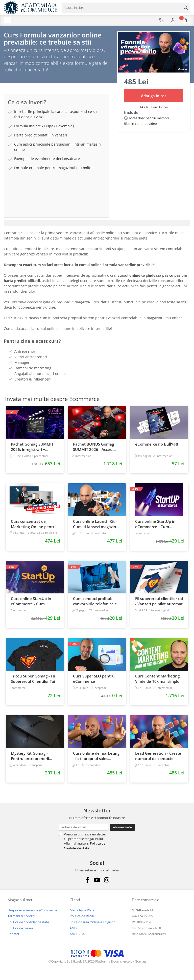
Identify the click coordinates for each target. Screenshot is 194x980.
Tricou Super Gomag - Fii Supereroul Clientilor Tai (33, 681)
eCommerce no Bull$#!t (157, 446)
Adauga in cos (154, 98)
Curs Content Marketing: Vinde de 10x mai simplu (158, 681)
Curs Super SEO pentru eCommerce (94, 681)
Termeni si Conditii (21, 918)
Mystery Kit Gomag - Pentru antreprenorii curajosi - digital (30, 758)
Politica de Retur (82, 918)
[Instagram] (107, 882)
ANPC (74, 930)
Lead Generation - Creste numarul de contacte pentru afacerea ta (158, 758)
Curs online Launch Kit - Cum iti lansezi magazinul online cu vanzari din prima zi (96, 526)
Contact (14, 936)
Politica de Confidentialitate (85, 848)
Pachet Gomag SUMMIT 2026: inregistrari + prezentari (32, 449)
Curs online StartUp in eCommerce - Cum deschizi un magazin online (155, 526)
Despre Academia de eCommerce (32, 912)
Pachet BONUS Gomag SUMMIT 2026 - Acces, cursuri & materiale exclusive (93, 449)
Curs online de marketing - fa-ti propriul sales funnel (96, 758)
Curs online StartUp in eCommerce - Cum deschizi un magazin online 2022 (31, 604)
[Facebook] (88, 882)
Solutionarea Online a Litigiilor (92, 924)
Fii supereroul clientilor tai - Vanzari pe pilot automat (159, 604)
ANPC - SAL (78, 936)
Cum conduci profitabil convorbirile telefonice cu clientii (96, 604)
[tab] (97, 226)
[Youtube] (97, 882)
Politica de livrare (20, 930)
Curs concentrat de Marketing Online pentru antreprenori (34, 526)
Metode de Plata (82, 912)
